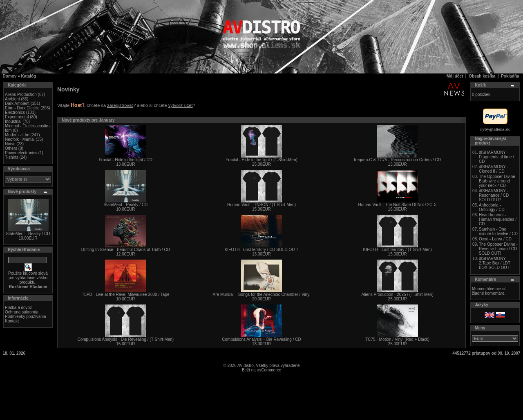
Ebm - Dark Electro (22, 108)
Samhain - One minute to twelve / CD (498, 231)
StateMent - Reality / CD (28, 234)
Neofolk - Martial (20, 139)
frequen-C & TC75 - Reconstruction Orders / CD (397, 160)
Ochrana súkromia (22, 312)
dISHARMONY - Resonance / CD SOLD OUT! (494, 195)
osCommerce (269, 370)
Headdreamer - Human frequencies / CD (498, 219)
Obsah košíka (482, 76)
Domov (10, 76)
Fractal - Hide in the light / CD (126, 160)
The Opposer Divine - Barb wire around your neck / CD (498, 181)
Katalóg (29, 76)
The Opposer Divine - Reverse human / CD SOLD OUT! (498, 249)
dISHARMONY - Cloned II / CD (494, 169)
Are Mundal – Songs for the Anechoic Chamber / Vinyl (262, 294)
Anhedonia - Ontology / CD (492, 207)
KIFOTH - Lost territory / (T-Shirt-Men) (397, 250)
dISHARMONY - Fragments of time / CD (496, 157)
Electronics (15, 112)
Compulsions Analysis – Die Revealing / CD (261, 339)
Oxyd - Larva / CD (495, 239)
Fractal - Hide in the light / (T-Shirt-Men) (261, 160)
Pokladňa (510, 76)
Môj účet (455, 76)
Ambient (12, 99)
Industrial (13, 121)
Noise (10, 144)
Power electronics (21, 153)
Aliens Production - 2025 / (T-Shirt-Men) (398, 294)
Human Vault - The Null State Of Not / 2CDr (397, 205)
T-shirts (12, 157)
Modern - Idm (17, 135)
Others (11, 148)
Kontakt (12, 321)
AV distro (246, 366)
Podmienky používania (26, 317)
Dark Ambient (17, 103)
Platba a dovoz (18, 308)
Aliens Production (21, 94)
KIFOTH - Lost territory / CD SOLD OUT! (262, 250)
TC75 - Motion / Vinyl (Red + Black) (397, 339)
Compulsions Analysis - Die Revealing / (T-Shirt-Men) (126, 339)
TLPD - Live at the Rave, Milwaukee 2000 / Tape (125, 294)
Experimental (17, 117)
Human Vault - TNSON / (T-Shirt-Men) (261, 205)
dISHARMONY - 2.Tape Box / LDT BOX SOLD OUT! (495, 263)
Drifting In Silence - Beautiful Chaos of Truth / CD (126, 250)
